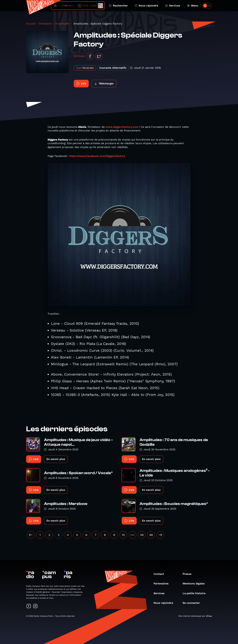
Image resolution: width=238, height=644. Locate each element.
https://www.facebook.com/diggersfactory (97, 156)
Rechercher (118, 6)
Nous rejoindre (146, 6)
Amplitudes (63, 24)
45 (142, 535)
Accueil (31, 24)
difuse (209, 616)
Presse (189, 574)
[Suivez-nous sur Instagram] (35, 606)
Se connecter (193, 603)
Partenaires (163, 584)
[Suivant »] (160, 535)
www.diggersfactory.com (122, 127)
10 (123, 535)
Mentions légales (195, 584)
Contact (160, 574)
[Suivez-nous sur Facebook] (29, 606)
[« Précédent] (31, 535)
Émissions (45, 24)
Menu (193, 6)
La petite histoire (196, 593)
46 (151, 535)
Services (173, 6)
